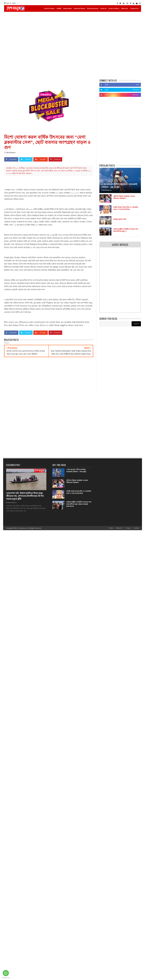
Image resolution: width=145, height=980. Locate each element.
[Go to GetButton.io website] (6, 978)
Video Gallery (114, 8)
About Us (125, 8)
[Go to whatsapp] (6, 973)
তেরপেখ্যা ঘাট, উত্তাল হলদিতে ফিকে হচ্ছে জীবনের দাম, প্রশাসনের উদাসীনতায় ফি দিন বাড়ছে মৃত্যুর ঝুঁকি (25, 496)
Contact (136, 528)
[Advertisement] (29, 45)
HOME (59, 8)
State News (67, 8)
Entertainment (93, 8)
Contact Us (134, 8)
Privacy (128, 528)
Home (111, 528)
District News (49, 8)
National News (80, 8)
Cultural (103, 8)
